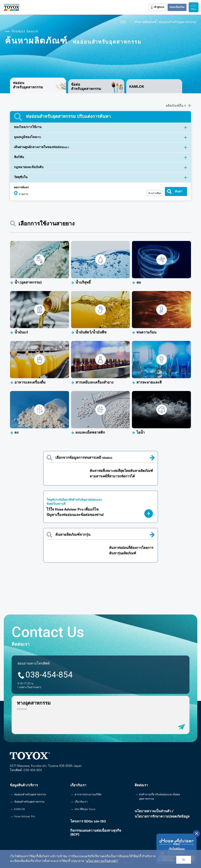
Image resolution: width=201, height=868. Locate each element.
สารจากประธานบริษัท (88, 795)
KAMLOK (137, 87)
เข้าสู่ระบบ (159, 7)
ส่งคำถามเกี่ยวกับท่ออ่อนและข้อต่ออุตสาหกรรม (159, 797)
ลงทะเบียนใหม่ (177, 7)
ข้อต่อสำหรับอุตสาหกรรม (86, 87)
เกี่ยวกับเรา (78, 785)
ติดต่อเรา (141, 785)
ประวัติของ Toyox (85, 809)
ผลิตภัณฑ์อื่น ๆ (178, 106)
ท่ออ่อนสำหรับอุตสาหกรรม (30, 795)
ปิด (184, 860)
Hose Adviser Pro (25, 817)
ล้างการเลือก (155, 193)
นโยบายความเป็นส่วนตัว (102, 861)
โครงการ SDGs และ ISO (88, 822)
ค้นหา (179, 191)
